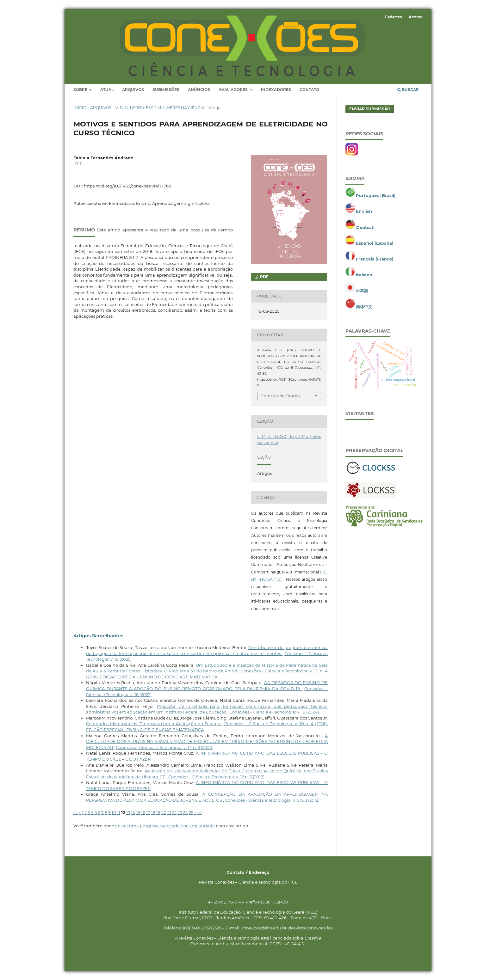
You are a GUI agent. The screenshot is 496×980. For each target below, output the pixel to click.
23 (180, 812)
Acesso (416, 17)
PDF (264, 277)
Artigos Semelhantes (98, 636)
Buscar (408, 90)
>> (200, 812)
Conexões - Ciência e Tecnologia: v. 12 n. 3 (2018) (216, 777)
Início (80, 108)
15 (138, 812)
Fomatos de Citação (281, 396)
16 (143, 812)
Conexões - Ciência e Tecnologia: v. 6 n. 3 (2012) (272, 800)
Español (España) (375, 243)
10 (114, 812)
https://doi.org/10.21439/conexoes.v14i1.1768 (127, 186)
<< (76, 812)
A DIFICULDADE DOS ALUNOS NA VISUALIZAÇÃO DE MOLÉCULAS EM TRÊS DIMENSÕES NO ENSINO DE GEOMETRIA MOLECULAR (207, 741)
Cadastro (393, 17)
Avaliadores (234, 90)
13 (128, 812)
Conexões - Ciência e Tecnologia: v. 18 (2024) (274, 712)
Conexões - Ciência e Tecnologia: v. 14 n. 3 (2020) (165, 747)
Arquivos (133, 90)
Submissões (166, 90)
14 (133, 812)
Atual (107, 90)
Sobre (81, 90)
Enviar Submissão (370, 109)
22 (174, 812)
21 (169, 812)
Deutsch (365, 227)
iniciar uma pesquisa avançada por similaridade (165, 826)
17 (148, 812)
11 (119, 812)
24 (185, 812)
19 (158, 812)
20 (164, 812)
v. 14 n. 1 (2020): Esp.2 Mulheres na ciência (160, 108)
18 (153, 812)
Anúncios (199, 90)
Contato (309, 90)
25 (191, 812)
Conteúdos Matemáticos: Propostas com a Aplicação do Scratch (154, 724)
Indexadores (276, 90)
